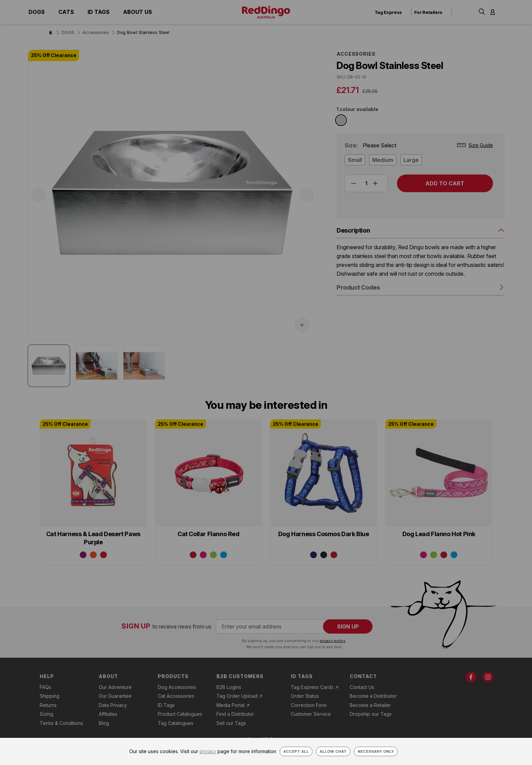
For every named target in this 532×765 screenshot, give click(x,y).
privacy (208, 751)
